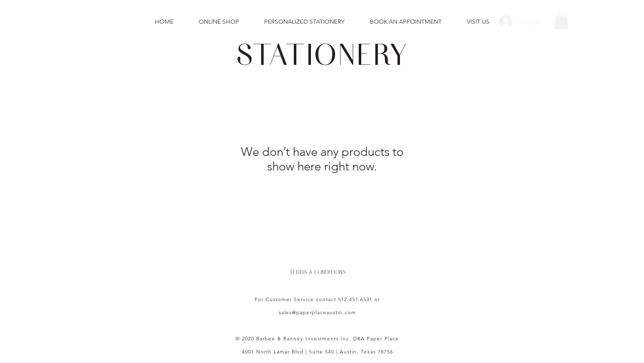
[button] (561, 21)
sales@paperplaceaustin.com (317, 312)
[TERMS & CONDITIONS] (317, 271)
